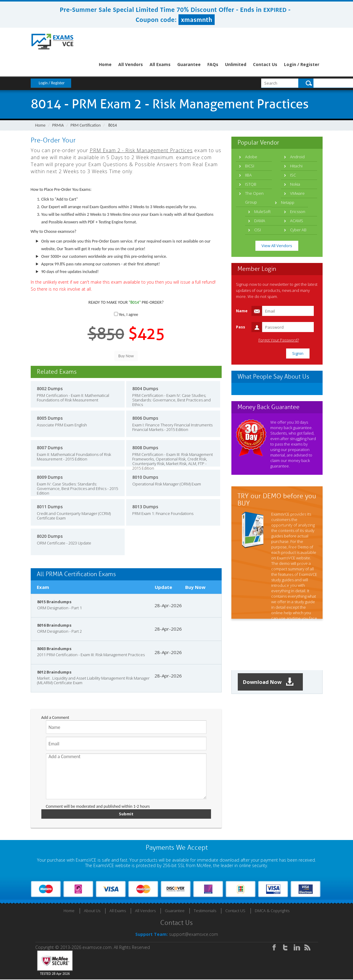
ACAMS (297, 221)
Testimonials (205, 911)
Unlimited (236, 64)
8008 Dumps (145, 448)
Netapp (288, 202)
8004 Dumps (145, 388)
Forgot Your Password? (279, 340)
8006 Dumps (145, 418)
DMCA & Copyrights (272, 911)
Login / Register (302, 64)
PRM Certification (86, 125)
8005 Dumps (50, 418)
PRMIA (58, 125)
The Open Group (254, 198)
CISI (258, 230)
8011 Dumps (50, 507)
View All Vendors (277, 246)
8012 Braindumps (54, 672)
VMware (297, 193)
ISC (293, 175)
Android (297, 157)
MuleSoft (262, 212)
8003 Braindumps (54, 649)
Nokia (295, 184)
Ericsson (298, 212)
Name (242, 311)
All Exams (160, 64)
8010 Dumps (145, 477)
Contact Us (265, 64)
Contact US (235, 911)
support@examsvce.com (194, 935)
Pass (241, 327)
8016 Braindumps (54, 625)
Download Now (271, 682)
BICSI (250, 166)
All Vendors (131, 64)
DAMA (260, 221)
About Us (92, 911)
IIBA (248, 175)
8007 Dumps (50, 448)
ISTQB (251, 184)
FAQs (213, 64)
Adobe (251, 157)
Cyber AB (298, 230)
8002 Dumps (50, 388)
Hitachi (296, 166)
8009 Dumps (50, 477)
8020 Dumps (50, 536)
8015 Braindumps (54, 602)
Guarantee (189, 64)
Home (105, 64)
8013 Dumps (145, 507)
